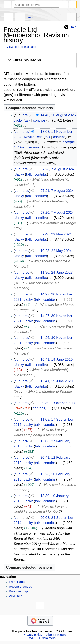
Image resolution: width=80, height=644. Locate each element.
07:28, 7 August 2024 (57, 169)
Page (9, 18)
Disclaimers (47, 638)
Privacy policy (33, 635)
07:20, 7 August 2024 (57, 212)
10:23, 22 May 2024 (56, 251)
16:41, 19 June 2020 (57, 359)
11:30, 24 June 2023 (57, 272)
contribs (39, 120)
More (32, 17)
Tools (72, 18)
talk (28, 120)
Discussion (20, 18)
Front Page (17, 582)
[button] (40, 60)
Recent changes (20, 587)
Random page (19, 591)
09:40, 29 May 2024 (56, 234)
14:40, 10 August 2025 (58, 115)
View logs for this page (21, 47)
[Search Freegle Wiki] (36, 5)
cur (17, 132)
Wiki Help (16, 596)
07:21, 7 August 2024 (57, 191)
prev (26, 115)
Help (70, 27)
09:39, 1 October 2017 (58, 403)
